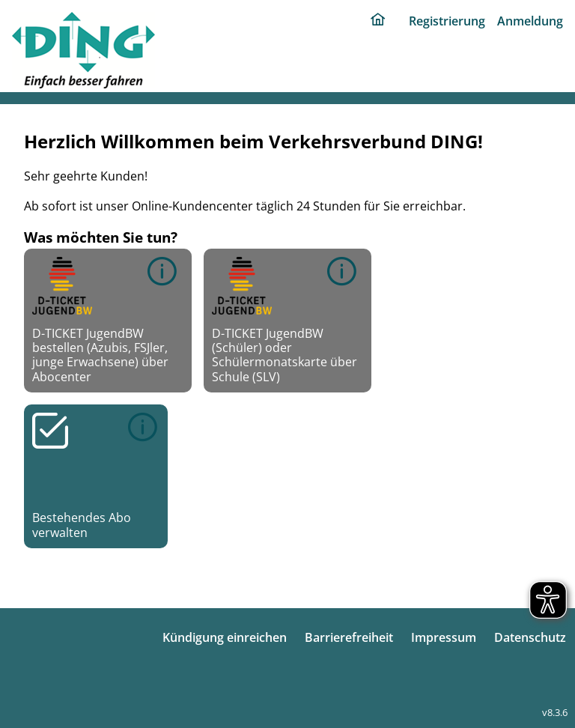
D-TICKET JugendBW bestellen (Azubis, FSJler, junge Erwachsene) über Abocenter (100, 321)
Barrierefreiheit (349, 637)
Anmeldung (530, 21)
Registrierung (447, 21)
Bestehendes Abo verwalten (96, 476)
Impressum (444, 637)
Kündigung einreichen (225, 637)
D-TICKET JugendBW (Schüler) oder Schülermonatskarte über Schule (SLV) (285, 321)
